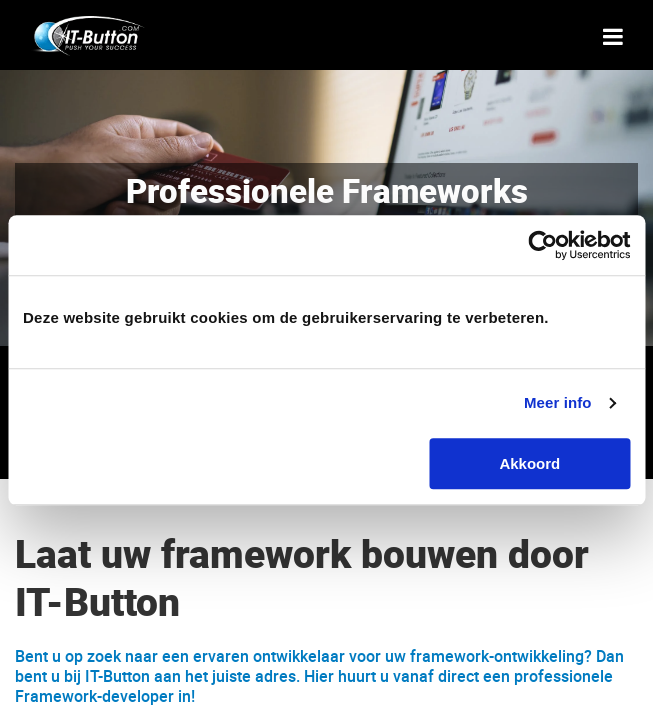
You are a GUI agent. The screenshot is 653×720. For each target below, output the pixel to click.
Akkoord (529, 463)
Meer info (558, 402)
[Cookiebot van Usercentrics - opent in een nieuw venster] (542, 245)
